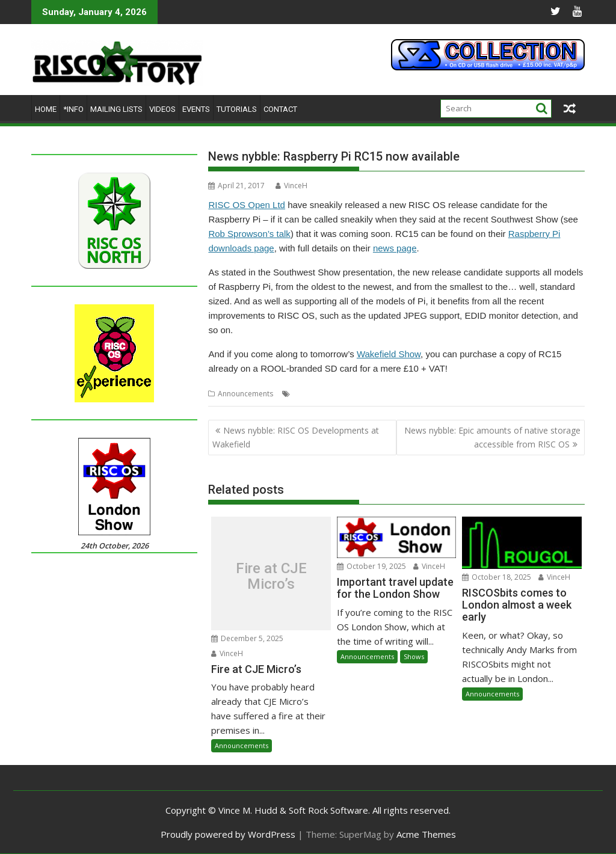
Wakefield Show (389, 354)
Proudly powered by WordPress (228, 834)
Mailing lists (116, 109)
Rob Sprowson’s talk (249, 234)
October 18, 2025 (497, 577)
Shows (414, 656)
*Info (73, 109)
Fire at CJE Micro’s (271, 576)
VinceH (291, 186)
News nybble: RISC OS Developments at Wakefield (296, 437)
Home (46, 109)
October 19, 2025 (371, 566)
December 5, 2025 (247, 638)
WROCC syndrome (495, 394)
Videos (162, 109)
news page (395, 248)
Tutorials (237, 109)
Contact (280, 109)
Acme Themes (426, 834)
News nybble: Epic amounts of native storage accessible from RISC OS (492, 437)
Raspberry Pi (315, 394)
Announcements (245, 394)
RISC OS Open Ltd (247, 205)
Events (196, 109)
